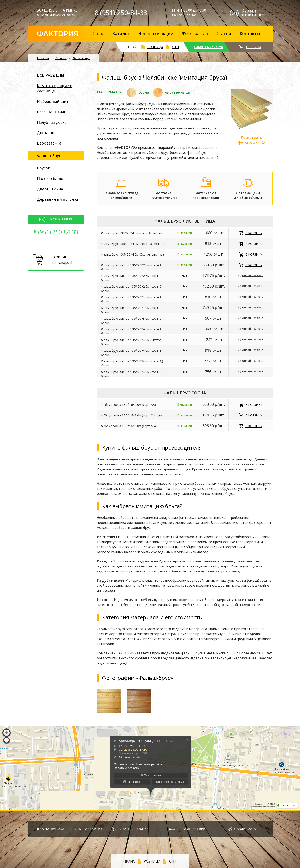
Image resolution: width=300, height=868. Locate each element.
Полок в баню (50, 178)
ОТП (175, 47)
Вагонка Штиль (52, 112)
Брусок (44, 168)
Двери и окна (50, 189)
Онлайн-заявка (56, 219)
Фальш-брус (81, 58)
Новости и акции (156, 33)
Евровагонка (49, 143)
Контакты (250, 33)
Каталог (121, 33)
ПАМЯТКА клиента (209, 47)
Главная (43, 58)
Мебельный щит (53, 101)
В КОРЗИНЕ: (60, 257)
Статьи (224, 33)
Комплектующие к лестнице (55, 88)
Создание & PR (248, 829)
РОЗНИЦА (155, 47)
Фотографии (195, 33)
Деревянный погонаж (58, 199)
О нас (98, 33)
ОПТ (173, 861)
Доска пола (48, 133)
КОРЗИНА (254, 47)
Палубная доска (52, 122)
